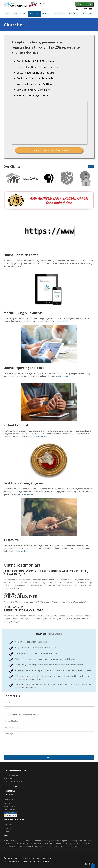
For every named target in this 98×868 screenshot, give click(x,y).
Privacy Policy (46, 858)
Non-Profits (20, 14)
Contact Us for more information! (49, 150)
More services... (17, 266)
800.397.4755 (11, 787)
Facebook (8, 825)
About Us (73, 14)
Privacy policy (9, 806)
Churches (34, 14)
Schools (47, 14)
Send (49, 757)
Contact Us (86, 14)
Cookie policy (9, 810)
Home (8, 14)
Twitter (7, 831)
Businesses (60, 14)
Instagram (8, 828)
